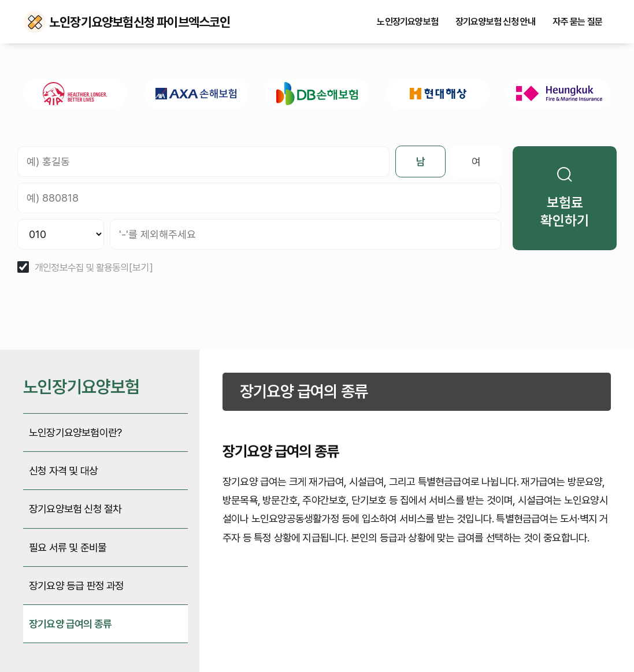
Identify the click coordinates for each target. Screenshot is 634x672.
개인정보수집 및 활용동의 (82, 268)
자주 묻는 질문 (577, 22)
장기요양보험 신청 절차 (75, 509)
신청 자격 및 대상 (63, 471)
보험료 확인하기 (565, 198)
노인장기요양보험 (407, 22)
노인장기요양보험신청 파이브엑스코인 (35, 22)
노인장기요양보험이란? (75, 432)
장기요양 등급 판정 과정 (77, 586)
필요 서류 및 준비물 (68, 547)
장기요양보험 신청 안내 (495, 22)
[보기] (141, 268)
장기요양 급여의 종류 (70, 624)
